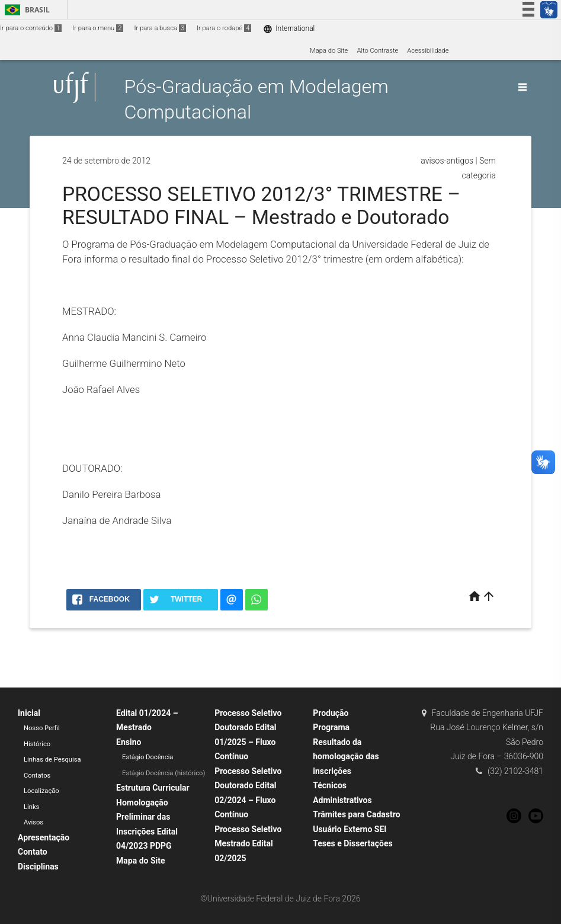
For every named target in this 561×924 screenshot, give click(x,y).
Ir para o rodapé (224, 28)
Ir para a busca (160, 28)
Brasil (25, 10)
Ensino (129, 742)
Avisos (33, 822)
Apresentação (44, 837)
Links (31, 807)
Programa (331, 727)
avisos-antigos (447, 161)
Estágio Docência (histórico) (164, 773)
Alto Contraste (377, 51)
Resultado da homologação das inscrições (346, 757)
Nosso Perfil (42, 728)
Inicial (29, 713)
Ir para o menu (98, 28)
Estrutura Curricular (153, 788)
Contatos (37, 776)
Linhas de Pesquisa (52, 760)
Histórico (37, 744)
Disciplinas (38, 867)
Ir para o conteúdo (31, 28)
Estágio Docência (148, 757)
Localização (41, 791)
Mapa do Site (329, 51)
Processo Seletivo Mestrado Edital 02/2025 (248, 844)
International (289, 29)
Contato (33, 852)
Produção (331, 713)
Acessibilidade (428, 51)
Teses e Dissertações (352, 843)
